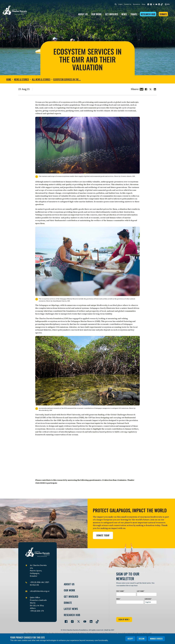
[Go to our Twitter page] (78, 621)
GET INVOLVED (112, 14)
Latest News (71, 609)
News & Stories (22, 79)
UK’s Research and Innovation (65, 417)
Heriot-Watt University (70, 415)
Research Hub (148, 14)
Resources (136, 4)
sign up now (124, 619)
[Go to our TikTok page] (96, 621)
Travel (134, 14)
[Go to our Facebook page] (65, 621)
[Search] (116, 4)
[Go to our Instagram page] (71, 621)
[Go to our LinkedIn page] (90, 621)
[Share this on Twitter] (150, 89)
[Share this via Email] (142, 89)
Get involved (71, 596)
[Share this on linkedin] (155, 89)
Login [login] (120, 4)
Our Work (69, 590)
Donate (163, 14)
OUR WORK (96, 14)
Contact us (128, 4)
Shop (143, 4)
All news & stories (41, 79)
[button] (148, 4)
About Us (69, 584)
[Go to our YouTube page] (84, 621)
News (124, 14)
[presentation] (133, 610)
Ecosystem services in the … (67, 79)
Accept (130, 639)
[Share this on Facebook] (146, 89)
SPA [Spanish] (167, 4)
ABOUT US (83, 14)
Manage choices (156, 639)
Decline (142, 639)
